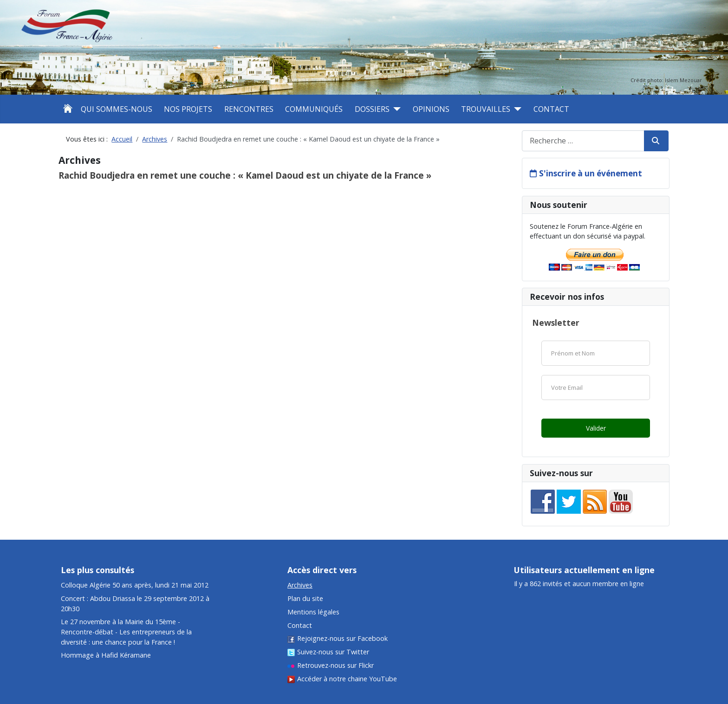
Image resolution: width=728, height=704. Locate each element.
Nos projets (188, 109)
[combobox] (583, 141)
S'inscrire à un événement (591, 173)
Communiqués (314, 109)
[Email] (596, 388)
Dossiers (372, 109)
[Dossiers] (395, 109)
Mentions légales (313, 612)
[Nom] (596, 353)
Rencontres (249, 109)
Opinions (431, 109)
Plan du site (305, 598)
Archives (300, 585)
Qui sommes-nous (117, 109)
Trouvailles (486, 109)
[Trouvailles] (516, 109)
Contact (551, 109)
